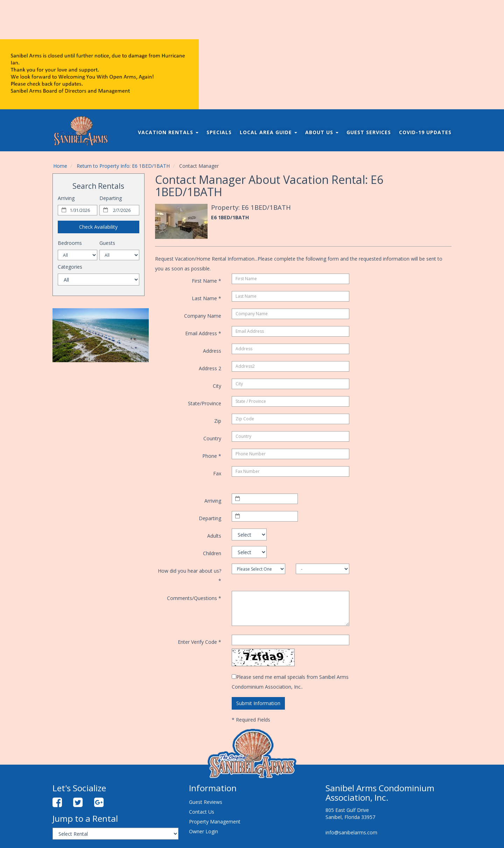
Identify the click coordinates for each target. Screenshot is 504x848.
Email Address (203, 333)
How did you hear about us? (190, 576)
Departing (111, 198)
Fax (217, 473)
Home (60, 166)
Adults (214, 536)
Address (212, 351)
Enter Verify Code (199, 642)
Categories (70, 267)
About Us (322, 132)
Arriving (66, 198)
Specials (219, 132)
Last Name (206, 298)
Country (212, 438)
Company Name (203, 316)
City (217, 386)
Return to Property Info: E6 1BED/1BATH (123, 166)
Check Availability (98, 227)
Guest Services (369, 132)
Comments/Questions (194, 598)
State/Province (205, 403)
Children (212, 553)
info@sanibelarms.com (351, 832)
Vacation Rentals (168, 132)
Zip (218, 421)
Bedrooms (70, 243)
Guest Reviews (206, 802)
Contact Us (202, 812)
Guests (107, 243)
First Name (206, 281)
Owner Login (204, 831)
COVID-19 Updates (425, 132)
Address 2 (210, 368)
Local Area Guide (268, 132)
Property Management (215, 822)
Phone (212, 456)
